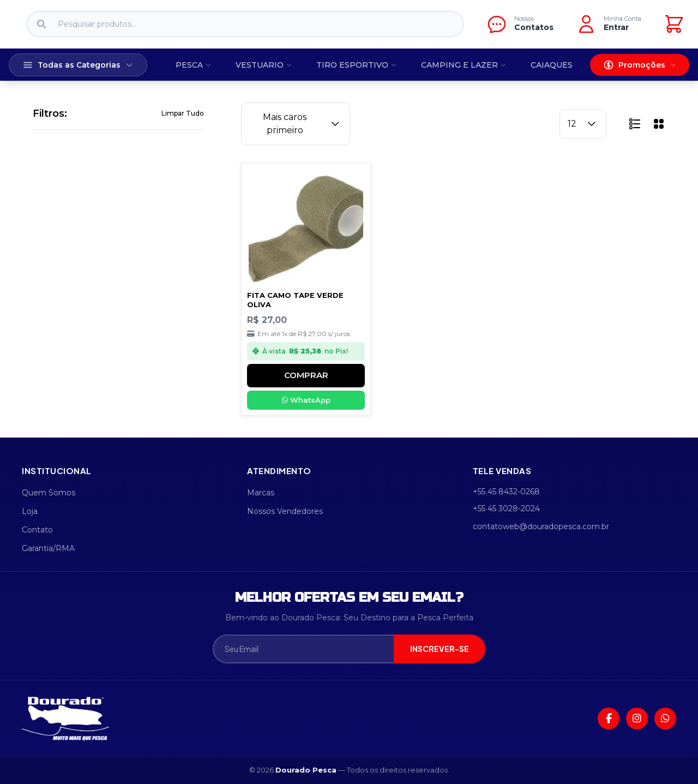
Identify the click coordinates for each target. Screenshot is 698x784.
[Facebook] (609, 719)
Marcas (261, 493)
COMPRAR (306, 375)
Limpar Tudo (183, 113)
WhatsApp (306, 400)
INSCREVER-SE (440, 649)
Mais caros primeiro (302, 124)
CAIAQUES (552, 65)
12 (583, 124)
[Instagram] (637, 719)
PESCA (194, 65)
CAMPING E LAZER (464, 65)
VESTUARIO (264, 65)
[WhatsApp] (665, 719)
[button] (635, 124)
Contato (37, 530)
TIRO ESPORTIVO (357, 65)
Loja (30, 511)
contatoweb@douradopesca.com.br (541, 526)
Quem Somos (49, 493)
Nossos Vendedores (285, 511)
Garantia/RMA (48, 548)
